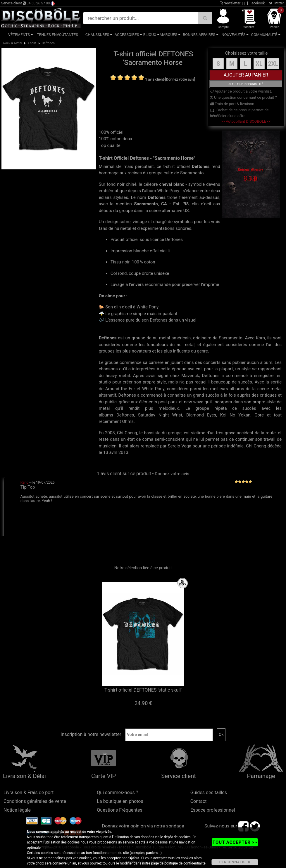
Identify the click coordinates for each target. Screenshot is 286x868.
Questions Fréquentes (120, 810)
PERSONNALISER (235, 862)
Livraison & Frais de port (29, 793)
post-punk (168, 402)
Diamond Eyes (201, 415)
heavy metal (118, 376)
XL (259, 64)
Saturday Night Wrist (160, 415)
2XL (273, 64)
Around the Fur (120, 389)
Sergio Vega (180, 446)
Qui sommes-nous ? (117, 793)
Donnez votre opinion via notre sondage (143, 826)
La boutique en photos (120, 801)
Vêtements (19, 35)
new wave (194, 402)
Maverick (190, 376)
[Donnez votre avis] (180, 79)
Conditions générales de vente (35, 801)
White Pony (153, 389)
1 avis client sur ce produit (124, 474)
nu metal (161, 338)
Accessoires (127, 35)
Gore (259, 415)
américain (181, 338)
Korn (260, 338)
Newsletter (230, 3)
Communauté (264, 35)
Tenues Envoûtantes (57, 35)
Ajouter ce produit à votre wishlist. (241, 91)
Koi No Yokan (235, 415)
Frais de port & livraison (232, 104)
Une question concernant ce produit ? (243, 97)
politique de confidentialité (185, 863)
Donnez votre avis (172, 474)
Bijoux (150, 35)
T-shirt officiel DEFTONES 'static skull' (143, 690)
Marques (168, 35)
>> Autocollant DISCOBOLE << (246, 121)
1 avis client (154, 79)
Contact (199, 801)
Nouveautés (233, 35)
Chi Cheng (127, 433)
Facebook (256, 3)
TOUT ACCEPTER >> (235, 842)
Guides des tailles (209, 793)
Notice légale (17, 810)
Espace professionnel (213, 810)
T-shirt (32, 43)
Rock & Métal (13, 43)
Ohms (128, 421)
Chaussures (97, 35)
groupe (138, 338)
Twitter (276, 3)
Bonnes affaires (199, 35)
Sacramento (231, 338)
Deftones (48, 43)
